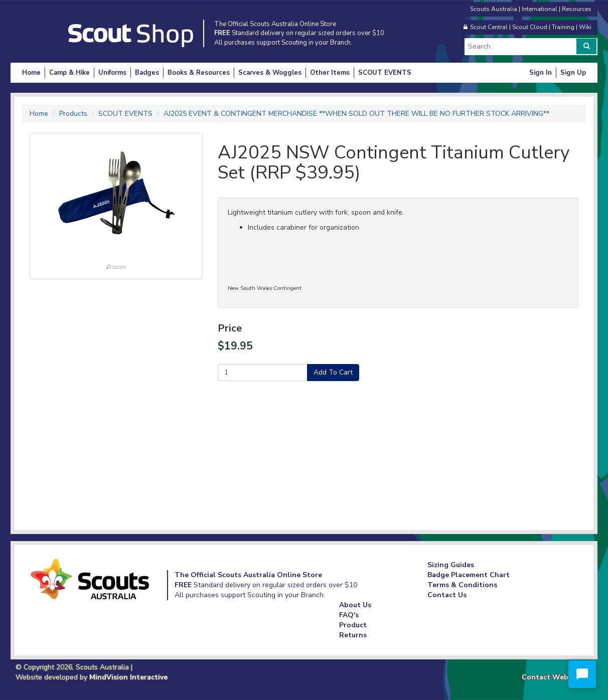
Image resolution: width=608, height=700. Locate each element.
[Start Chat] (582, 674)
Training (563, 27)
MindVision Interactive (128, 677)
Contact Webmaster (557, 677)
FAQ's (349, 615)
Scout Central (489, 27)
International (540, 9)
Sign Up (573, 73)
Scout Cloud (530, 27)
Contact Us (447, 595)
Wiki (585, 27)
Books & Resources (199, 73)
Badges (147, 73)
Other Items (330, 73)
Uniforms (112, 73)
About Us (355, 605)
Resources (577, 9)
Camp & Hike (69, 73)
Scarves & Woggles (270, 73)
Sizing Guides (451, 565)
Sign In (541, 73)
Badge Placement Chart (469, 575)
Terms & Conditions (462, 585)
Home (31, 73)
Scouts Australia (494, 9)
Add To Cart (333, 372)
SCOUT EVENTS (385, 73)
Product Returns (353, 630)
